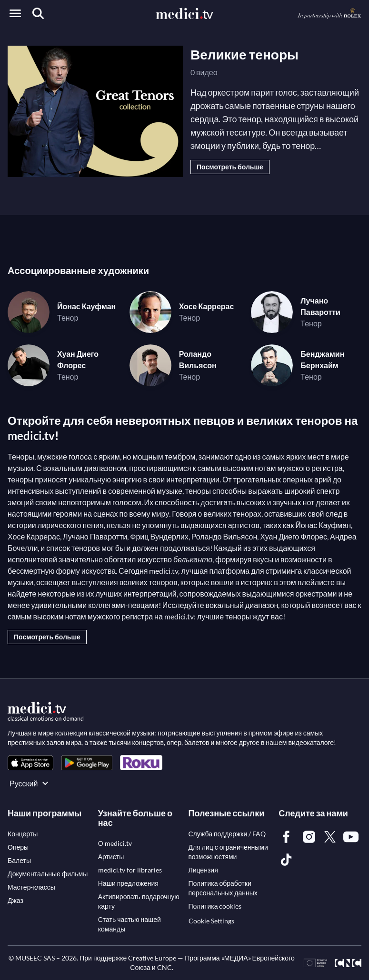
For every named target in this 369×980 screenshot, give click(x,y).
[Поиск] (38, 13)
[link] (30, 763)
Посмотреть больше (230, 167)
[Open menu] (15, 13)
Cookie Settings (211, 921)
